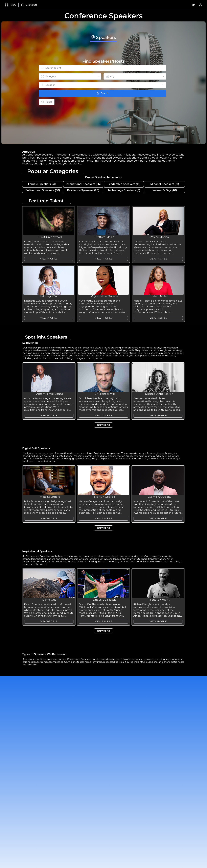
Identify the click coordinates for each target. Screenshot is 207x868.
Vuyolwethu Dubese (105, 296)
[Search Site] (40, 5)
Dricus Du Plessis (105, 600)
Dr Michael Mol (105, 394)
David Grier (50, 600)
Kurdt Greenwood (50, 237)
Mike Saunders (50, 497)
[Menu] (10, 5)
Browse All (103, 425)
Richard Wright (159, 600)
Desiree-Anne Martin (159, 394)
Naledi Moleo (159, 296)
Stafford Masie (105, 237)
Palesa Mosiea (159, 237)
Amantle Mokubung (50, 394)
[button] (193, 5)
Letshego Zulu (50, 296)
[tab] (103, 38)
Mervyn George (105, 497)
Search (102, 93)
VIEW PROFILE (49, 259)
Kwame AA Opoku (159, 497)
